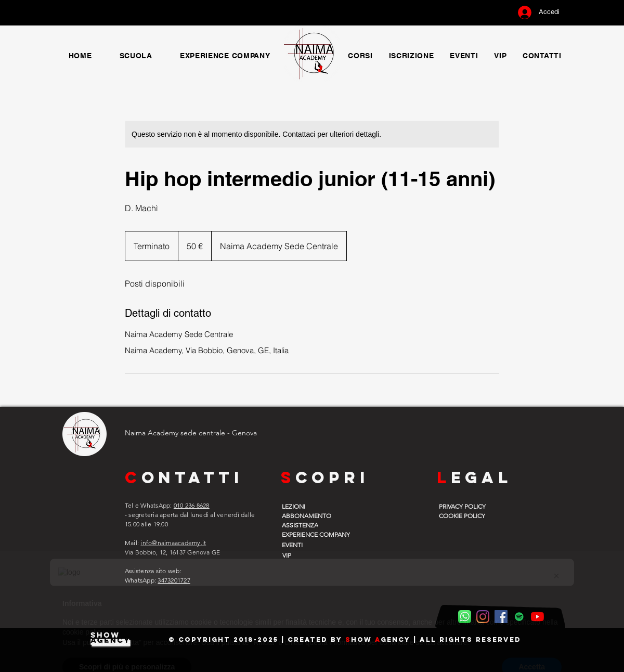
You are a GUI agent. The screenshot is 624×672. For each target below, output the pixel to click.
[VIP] (308, 555)
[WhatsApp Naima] (465, 617)
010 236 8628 (192, 505)
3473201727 (174, 580)
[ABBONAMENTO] (308, 515)
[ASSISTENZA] (308, 525)
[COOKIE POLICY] (465, 515)
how (363, 639)
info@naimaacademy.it (173, 543)
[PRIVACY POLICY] (465, 506)
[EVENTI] (308, 545)
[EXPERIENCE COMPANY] (323, 534)
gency (395, 639)
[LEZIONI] (308, 506)
